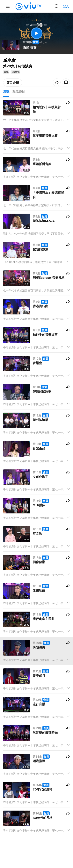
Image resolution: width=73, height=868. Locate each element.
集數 (6, 91)
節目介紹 (13, 83)
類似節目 (19, 91)
